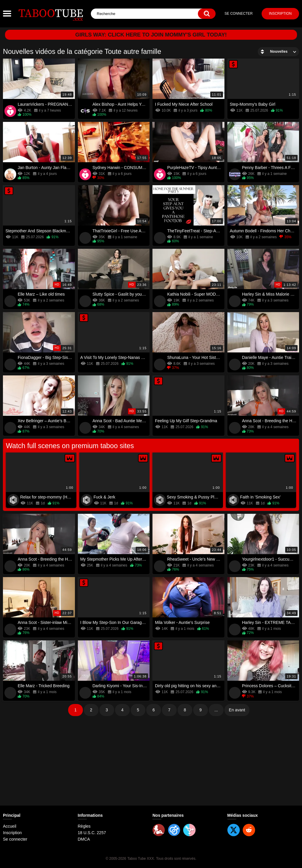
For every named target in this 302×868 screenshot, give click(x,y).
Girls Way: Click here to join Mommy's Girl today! (151, 35)
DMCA (84, 839)
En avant (237, 710)
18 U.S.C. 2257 (92, 833)
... (216, 710)
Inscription (280, 14)
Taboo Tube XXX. (141, 859)
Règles (84, 826)
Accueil (10, 826)
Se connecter (238, 14)
